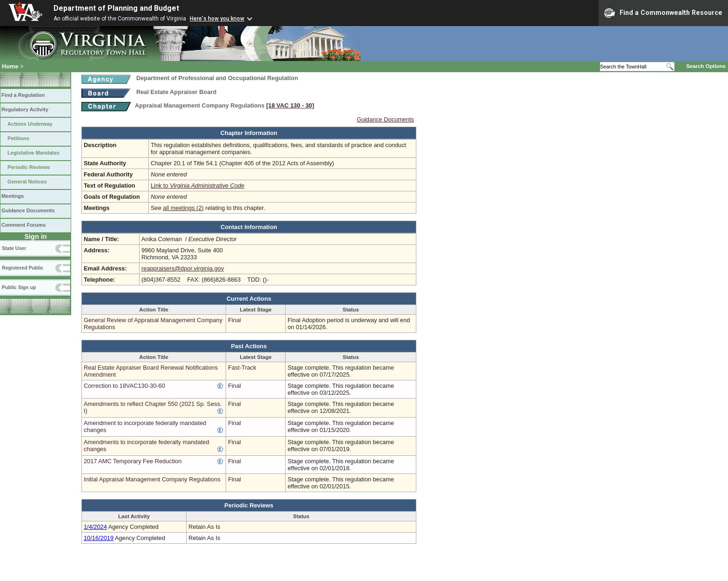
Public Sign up (19, 287)
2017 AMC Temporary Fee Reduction (133, 461)
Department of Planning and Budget (116, 8)
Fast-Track (242, 368)
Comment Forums (23, 225)
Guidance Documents (28, 210)
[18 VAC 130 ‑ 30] (290, 105)
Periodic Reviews (29, 167)
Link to (197, 186)
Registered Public (23, 268)
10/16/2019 (99, 538)
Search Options (706, 66)
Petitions (18, 138)
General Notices (27, 182)
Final (234, 320)
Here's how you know (217, 19)
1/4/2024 (95, 527)
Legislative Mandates (33, 153)
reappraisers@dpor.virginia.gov (183, 268)
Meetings (13, 196)
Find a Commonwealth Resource (663, 13)
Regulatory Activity (25, 109)
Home (10, 66)
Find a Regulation (23, 95)
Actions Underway (30, 124)
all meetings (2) (183, 208)
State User (14, 248)
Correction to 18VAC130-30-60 (124, 386)
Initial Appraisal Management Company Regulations (152, 479)
